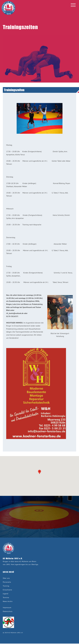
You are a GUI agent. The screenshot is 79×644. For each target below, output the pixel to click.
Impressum (7, 608)
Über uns (6, 578)
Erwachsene (7, 590)
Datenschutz (8, 611)
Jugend (5, 594)
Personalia (7, 582)
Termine (6, 597)
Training (6, 586)
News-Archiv (8, 601)
